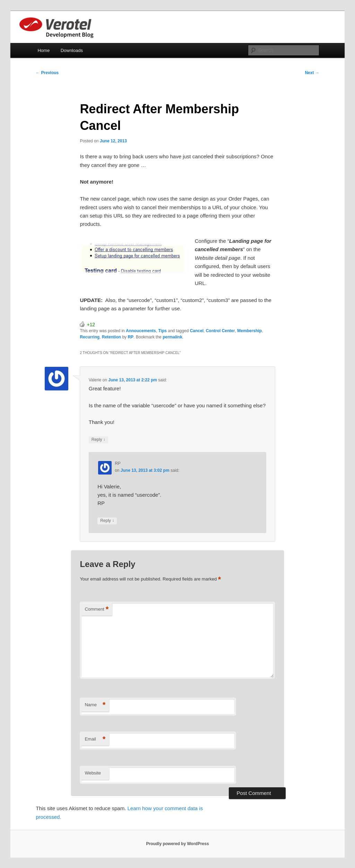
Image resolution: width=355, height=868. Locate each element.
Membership (249, 331)
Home (44, 50)
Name (95, 705)
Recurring (90, 337)
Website (93, 773)
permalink (172, 337)
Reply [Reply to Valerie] (98, 440)
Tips (162, 331)
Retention (111, 337)
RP (131, 337)
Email (95, 739)
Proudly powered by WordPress (177, 844)
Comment (97, 609)
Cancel (197, 331)
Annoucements (141, 331)
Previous (47, 73)
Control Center (220, 331)
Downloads (72, 50)
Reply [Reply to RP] (107, 521)
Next (312, 73)
